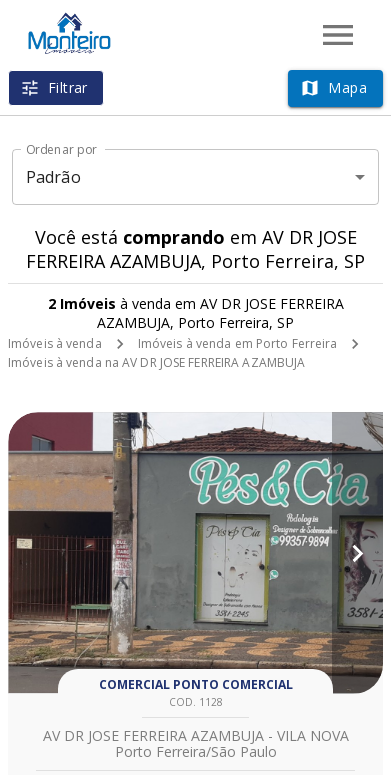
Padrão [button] (53, 177)
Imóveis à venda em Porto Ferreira (238, 343)
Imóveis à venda (55, 343)
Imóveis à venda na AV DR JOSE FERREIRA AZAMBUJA (156, 362)
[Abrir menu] (338, 35)
